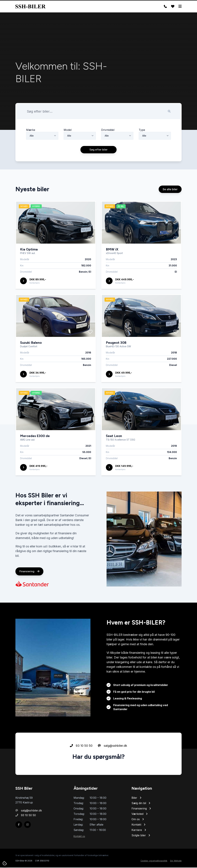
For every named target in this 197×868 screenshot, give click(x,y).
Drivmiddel (108, 146)
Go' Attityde (176, 861)
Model (68, 146)
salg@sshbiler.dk (112, 762)
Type (142, 146)
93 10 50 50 (81, 762)
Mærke (31, 146)
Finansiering (29, 587)
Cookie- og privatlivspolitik (154, 861)
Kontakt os (79, 837)
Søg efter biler (98, 166)
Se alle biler (170, 205)
